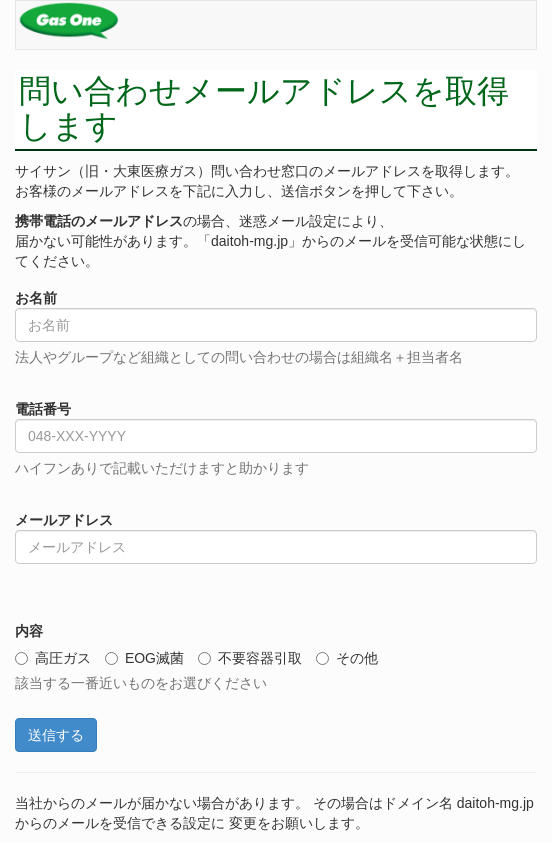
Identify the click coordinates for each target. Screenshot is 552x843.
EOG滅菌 (144, 658)
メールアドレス (64, 520)
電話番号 (43, 409)
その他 (347, 658)
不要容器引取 (250, 658)
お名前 (36, 298)
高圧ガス (53, 658)
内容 (29, 631)
